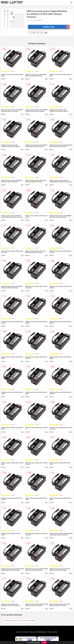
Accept (44, 642)
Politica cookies (53, 632)
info (22, 79)
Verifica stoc (56, 27)
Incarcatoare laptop (29, 620)
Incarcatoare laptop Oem (11, 620)
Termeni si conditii (22, 632)
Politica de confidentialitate (38, 632)
